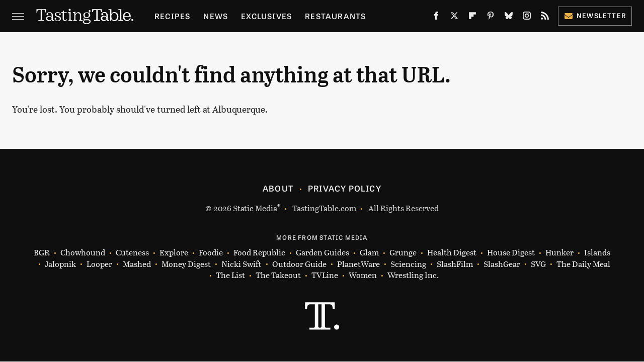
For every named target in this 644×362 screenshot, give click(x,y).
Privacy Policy (345, 188)
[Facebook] (436, 18)
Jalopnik (60, 264)
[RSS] (545, 18)
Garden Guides (323, 253)
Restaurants (335, 16)
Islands (597, 253)
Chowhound (83, 253)
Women (363, 275)
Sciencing (408, 264)
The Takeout (278, 275)
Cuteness (132, 253)
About (278, 188)
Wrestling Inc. (413, 275)
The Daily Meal (583, 264)
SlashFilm (455, 264)
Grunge (403, 253)
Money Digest (186, 264)
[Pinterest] (491, 18)
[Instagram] (527, 18)
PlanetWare (358, 264)
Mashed (137, 264)
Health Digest (452, 253)
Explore (174, 253)
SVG (538, 264)
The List (230, 275)
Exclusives (266, 16)
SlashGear (502, 264)
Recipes (172, 16)
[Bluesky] (509, 18)
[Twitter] (454, 18)
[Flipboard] (472, 18)
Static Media (255, 208)
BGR (42, 253)
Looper (99, 264)
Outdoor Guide (299, 264)
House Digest (511, 253)
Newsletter (595, 15)
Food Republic (259, 253)
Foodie (211, 253)
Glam (369, 253)
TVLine (325, 275)
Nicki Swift (242, 264)
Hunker (559, 253)
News (216, 16)
